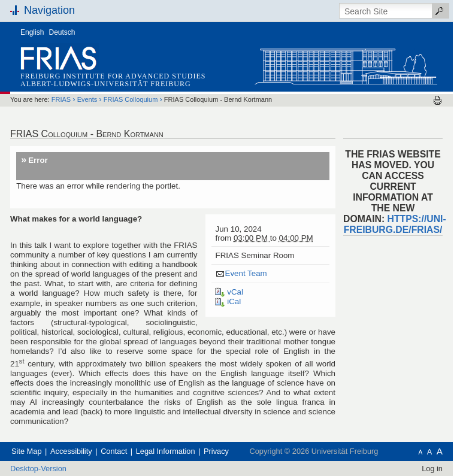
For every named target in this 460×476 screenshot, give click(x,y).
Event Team (246, 273)
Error (38, 160)
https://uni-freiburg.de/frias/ (395, 224)
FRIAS (61, 99)
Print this (438, 100)
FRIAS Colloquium (131, 99)
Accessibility (71, 451)
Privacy (216, 451)
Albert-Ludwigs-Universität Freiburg (106, 84)
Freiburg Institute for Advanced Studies (113, 76)
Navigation (49, 10)
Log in (432, 469)
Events (87, 99)
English (32, 32)
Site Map (27, 451)
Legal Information (166, 451)
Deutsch (62, 32)
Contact (114, 451)
